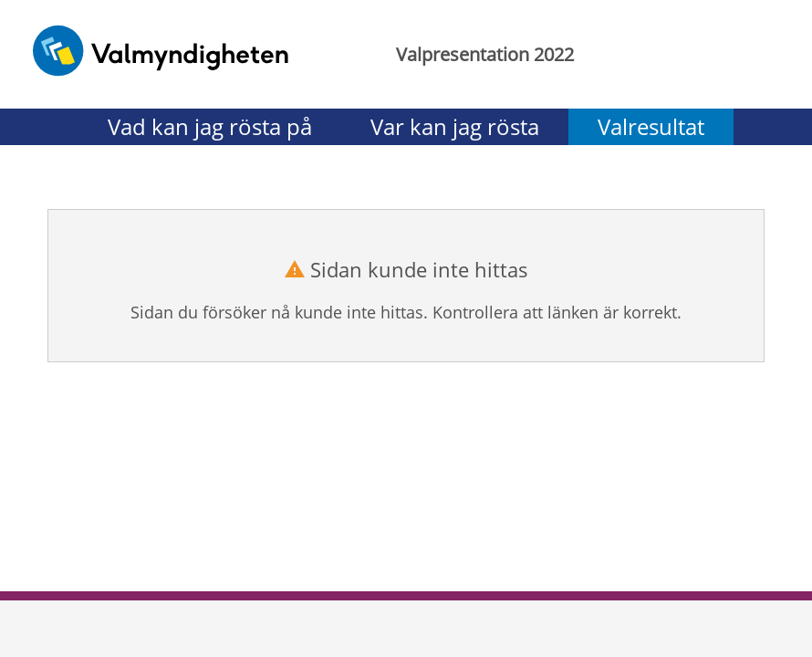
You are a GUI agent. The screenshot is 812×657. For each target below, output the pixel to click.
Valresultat (651, 126)
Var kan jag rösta (455, 126)
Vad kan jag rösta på (210, 126)
